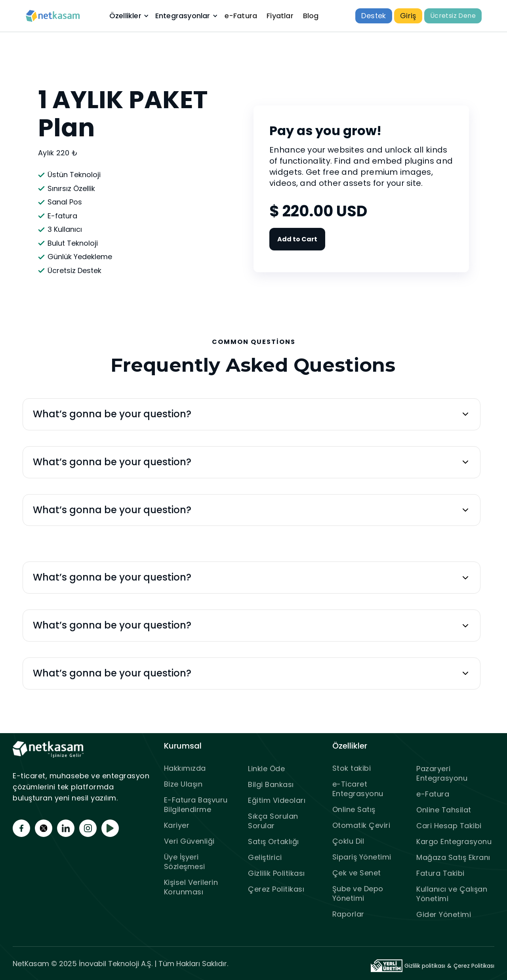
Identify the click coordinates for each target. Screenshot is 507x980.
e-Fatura (241, 16)
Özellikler (125, 16)
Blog (311, 16)
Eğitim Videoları (277, 800)
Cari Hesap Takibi (449, 826)
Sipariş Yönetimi (362, 857)
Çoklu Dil (348, 841)
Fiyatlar (280, 16)
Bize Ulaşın (183, 784)
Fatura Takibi (440, 873)
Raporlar (348, 914)
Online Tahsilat (444, 810)
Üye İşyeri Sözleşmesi (185, 862)
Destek (374, 16)
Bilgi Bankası (271, 784)
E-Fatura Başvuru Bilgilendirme (196, 805)
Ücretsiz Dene (453, 16)
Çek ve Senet (357, 873)
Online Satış (354, 809)
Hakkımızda (185, 768)
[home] (53, 16)
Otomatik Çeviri (361, 825)
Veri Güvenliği (189, 841)
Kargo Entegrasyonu (454, 842)
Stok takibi (352, 768)
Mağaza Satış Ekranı (453, 857)
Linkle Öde (266, 769)
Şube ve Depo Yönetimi (358, 893)
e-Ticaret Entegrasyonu (358, 789)
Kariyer (177, 825)
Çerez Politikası (276, 889)
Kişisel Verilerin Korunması (191, 887)
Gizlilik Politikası (276, 873)
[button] (128, 16)
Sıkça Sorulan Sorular (273, 821)
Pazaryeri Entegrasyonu (442, 773)
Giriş (408, 16)
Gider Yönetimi (444, 914)
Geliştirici (265, 857)
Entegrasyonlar (183, 16)
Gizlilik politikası (425, 966)
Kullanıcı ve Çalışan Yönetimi (452, 894)
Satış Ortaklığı (274, 842)
